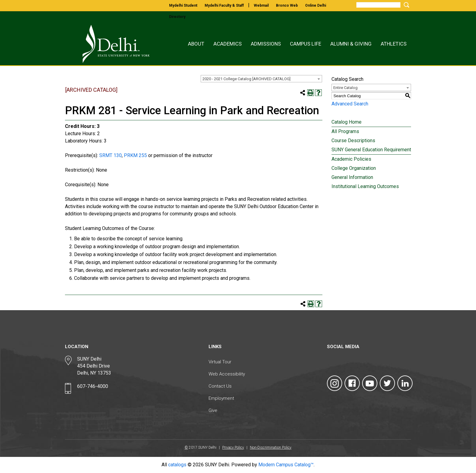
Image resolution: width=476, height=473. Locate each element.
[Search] (378, 5)
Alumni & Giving (351, 44)
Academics (228, 44)
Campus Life (306, 44)
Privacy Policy (233, 447)
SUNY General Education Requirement (371, 150)
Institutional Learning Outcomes (365, 186)
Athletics (394, 44)
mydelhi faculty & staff (224, 5)
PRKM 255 (135, 155)
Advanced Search (350, 104)
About (196, 44)
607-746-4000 (93, 386)
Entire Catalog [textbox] (345, 88)
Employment (221, 398)
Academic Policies (351, 159)
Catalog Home (347, 122)
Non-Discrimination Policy (271, 447)
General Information (352, 177)
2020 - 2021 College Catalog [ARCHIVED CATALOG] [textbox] (246, 79)
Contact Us (220, 386)
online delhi (316, 5)
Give (213, 410)
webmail (261, 5)
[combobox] (261, 79)
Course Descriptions (353, 141)
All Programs (345, 131)
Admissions (266, 44)
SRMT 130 (110, 155)
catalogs (177, 465)
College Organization (354, 168)
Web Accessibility (227, 374)
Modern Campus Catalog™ (286, 465)
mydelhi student (183, 5)
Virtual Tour (220, 362)
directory (177, 17)
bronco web (287, 5)
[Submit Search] (406, 5)
